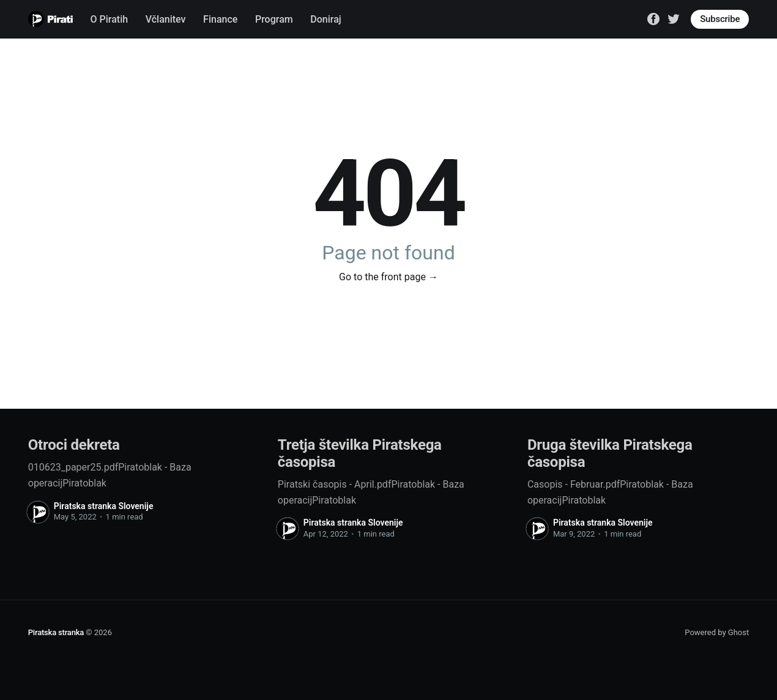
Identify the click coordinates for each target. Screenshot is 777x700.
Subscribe (720, 19)
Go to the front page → (388, 277)
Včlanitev (166, 19)
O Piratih (110, 19)
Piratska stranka (56, 632)
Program (274, 19)
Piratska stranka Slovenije (104, 506)
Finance (220, 19)
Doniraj (326, 19)
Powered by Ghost (717, 632)
